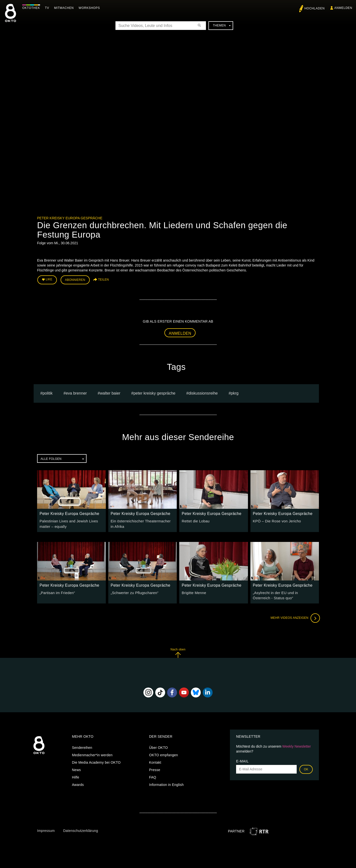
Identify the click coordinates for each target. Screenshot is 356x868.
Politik (48, 392)
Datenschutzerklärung (80, 829)
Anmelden (180, 333)
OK (306, 767)
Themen (222, 25)
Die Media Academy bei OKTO (96, 760)
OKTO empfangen (164, 753)
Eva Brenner (76, 392)
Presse (155, 768)
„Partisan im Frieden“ (56, 591)
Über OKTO (158, 746)
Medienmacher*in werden (92, 753)
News (76, 768)
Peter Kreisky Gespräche (155, 392)
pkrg (235, 392)
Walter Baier (110, 392)
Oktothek (32, 8)
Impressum (46, 829)
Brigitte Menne (193, 591)
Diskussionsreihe (203, 392)
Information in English (166, 783)
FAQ (153, 775)
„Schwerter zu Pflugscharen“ (133, 591)
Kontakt (155, 760)
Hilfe (76, 775)
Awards (78, 783)
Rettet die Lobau (195, 520)
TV (48, 8)
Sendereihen (82, 746)
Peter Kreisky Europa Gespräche (70, 218)
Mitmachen (65, 8)
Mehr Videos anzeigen (294, 616)
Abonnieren (75, 280)
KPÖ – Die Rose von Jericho (276, 520)
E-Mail (242, 759)
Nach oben (178, 651)
